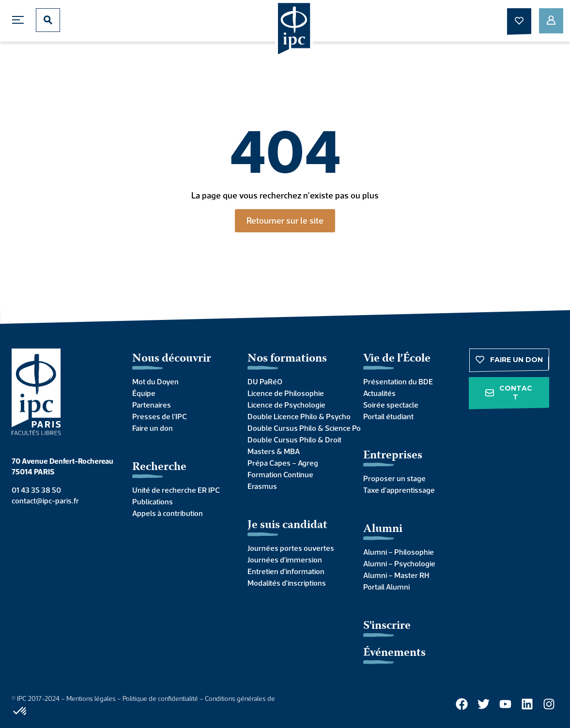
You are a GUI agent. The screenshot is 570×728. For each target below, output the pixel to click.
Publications (153, 501)
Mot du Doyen (155, 381)
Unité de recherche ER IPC (176, 490)
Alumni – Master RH (396, 575)
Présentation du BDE (398, 381)
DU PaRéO (265, 381)
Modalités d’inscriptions (287, 583)
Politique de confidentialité (160, 698)
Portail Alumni (386, 587)
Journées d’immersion (285, 560)
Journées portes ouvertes (291, 548)
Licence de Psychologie (286, 405)
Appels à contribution (168, 513)
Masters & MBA (274, 451)
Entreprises (393, 456)
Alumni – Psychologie (399, 563)
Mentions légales (91, 698)
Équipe (144, 393)
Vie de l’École (397, 359)
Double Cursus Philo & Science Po (296, 428)
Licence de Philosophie (286, 393)
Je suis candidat (287, 525)
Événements (394, 653)
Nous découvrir (172, 359)
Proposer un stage (394, 478)
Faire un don (153, 428)
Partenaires (152, 405)
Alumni (383, 529)
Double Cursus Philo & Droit (294, 440)
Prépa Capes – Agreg (283, 463)
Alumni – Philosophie (399, 552)
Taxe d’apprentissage (399, 490)
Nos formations (287, 359)
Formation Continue (280, 474)
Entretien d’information (286, 571)
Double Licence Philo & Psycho (296, 416)
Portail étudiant (388, 416)
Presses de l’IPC (160, 416)
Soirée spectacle (391, 405)
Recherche (159, 467)
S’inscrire (387, 626)
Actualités (379, 393)
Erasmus (262, 486)
